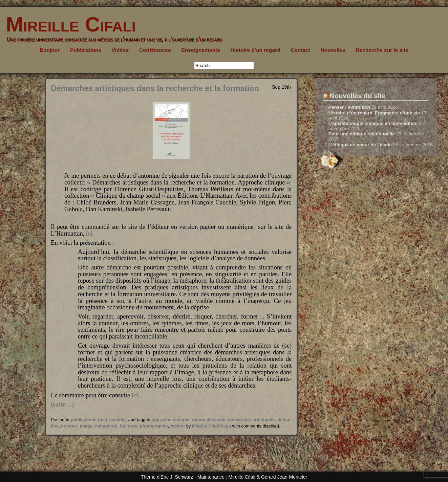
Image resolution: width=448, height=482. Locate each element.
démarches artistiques (251, 420)
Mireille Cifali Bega (211, 426)
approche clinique (170, 420)
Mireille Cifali (68, 24)
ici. (90, 233)
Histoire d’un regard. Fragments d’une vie (374, 113)
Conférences (155, 50)
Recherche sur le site (382, 50)
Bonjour (50, 50)
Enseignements (200, 50)
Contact (300, 50)
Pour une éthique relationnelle (362, 134)
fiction (284, 420)
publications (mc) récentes (99, 420)
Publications (86, 50)
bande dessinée (209, 420)
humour (69, 426)
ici (135, 395)
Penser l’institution (349, 107)
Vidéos (120, 50)
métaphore (106, 426)
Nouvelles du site (358, 96)
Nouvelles (333, 50)
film (55, 426)
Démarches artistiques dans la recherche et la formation (155, 88)
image (86, 426)
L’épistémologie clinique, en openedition (373, 123)
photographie (154, 426)
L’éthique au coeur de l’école (360, 145)
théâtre (178, 426)
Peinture (129, 426)
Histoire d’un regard (255, 50)
